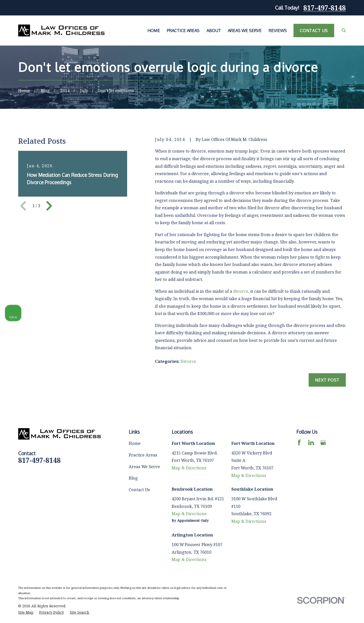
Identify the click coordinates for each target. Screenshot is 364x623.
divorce (241, 291)
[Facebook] (299, 442)
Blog (133, 478)
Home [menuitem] (154, 30)
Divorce (188, 361)
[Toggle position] (337, 461)
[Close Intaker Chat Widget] (347, 461)
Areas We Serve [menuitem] (245, 30)
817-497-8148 (325, 8)
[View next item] (49, 206)
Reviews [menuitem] (278, 30)
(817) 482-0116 (288, 486)
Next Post (327, 380)
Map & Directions (189, 468)
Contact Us (314, 30)
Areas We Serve (144, 466)
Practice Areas (143, 455)
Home (135, 443)
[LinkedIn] (311, 442)
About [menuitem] (214, 30)
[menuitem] (26, 612)
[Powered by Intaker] (321, 612)
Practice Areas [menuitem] (183, 30)
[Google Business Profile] (323, 442)
